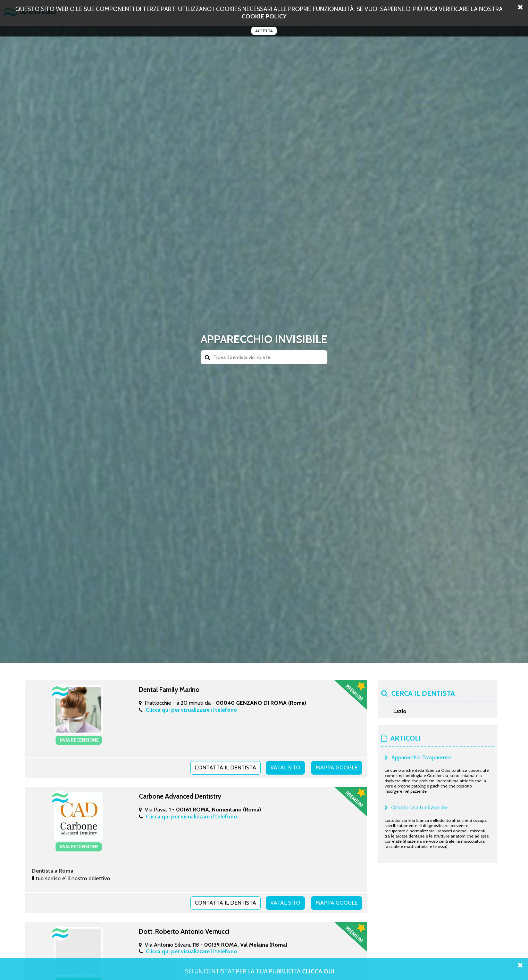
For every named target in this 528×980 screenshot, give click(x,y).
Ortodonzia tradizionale (420, 807)
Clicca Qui (318, 971)
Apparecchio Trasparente (421, 757)
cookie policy (264, 16)
